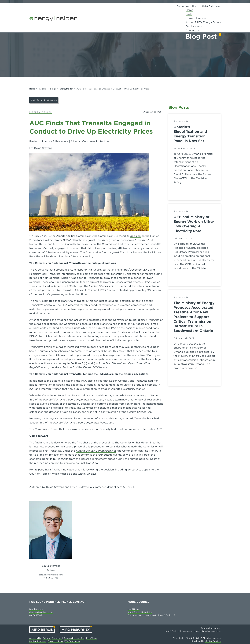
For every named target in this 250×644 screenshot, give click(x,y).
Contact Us (193, 30)
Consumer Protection (96, 141)
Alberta (75, 141)
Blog (189, 14)
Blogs (53, 89)
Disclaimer (57, 638)
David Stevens (43, 148)
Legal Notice (134, 609)
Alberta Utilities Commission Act (96, 451)
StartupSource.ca (38, 641)
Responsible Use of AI (74, 638)
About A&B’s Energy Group (203, 22)
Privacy (47, 638)
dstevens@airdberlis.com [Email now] (51, 575)
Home (189, 10)
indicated (68, 470)
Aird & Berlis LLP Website (140, 612)
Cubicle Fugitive (213, 641)
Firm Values (92, 638)
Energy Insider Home (187, 6)
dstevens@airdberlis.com (41, 612)
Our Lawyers (194, 26)
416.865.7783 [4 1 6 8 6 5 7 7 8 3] (52, 578)
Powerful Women (197, 18)
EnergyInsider (66, 89)
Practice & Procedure (55, 141)
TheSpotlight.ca (73, 641)
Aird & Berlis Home (211, 6)
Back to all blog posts (44, 100)
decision (135, 236)
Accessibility (35, 638)
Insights (42, 89)
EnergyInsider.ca (56, 641)
